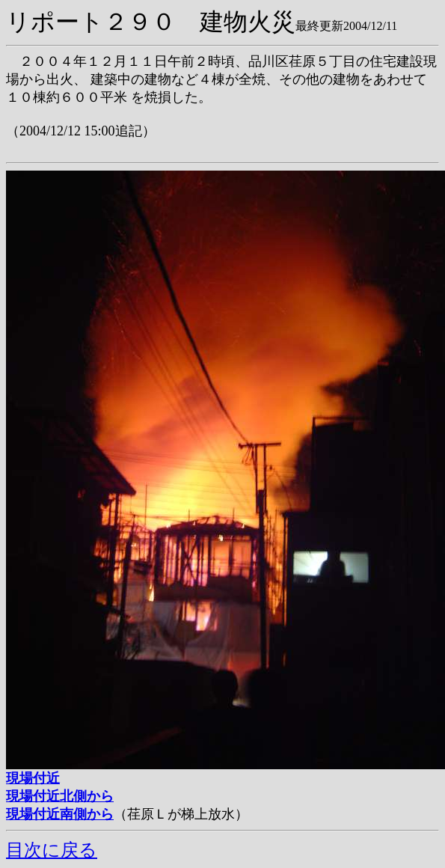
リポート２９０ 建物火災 (151, 22)
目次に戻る (52, 850)
